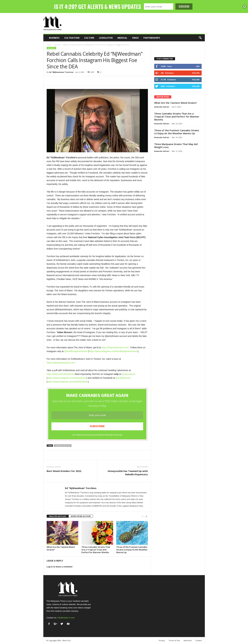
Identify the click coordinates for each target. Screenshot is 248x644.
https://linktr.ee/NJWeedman (60, 374)
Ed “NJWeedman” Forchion (61, 72)
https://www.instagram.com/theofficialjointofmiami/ (113, 351)
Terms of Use (174, 640)
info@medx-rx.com (66, 618)
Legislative (106, 38)
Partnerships (152, 38)
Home (49, 45)
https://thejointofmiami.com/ (115, 347)
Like (198, 66)
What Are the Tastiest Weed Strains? (61, 548)
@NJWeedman (123, 378)
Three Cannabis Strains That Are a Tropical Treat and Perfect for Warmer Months (96, 550)
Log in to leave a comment (60, 567)
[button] (200, 38)
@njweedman (128, 374)
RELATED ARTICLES (58, 516)
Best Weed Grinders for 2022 (64, 471)
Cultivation (72, 38)
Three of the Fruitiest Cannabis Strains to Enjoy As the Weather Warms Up (132, 550)
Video (135, 38)
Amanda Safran (162, 107)
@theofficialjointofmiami (76, 351)
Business (54, 38)
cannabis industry (63, 446)
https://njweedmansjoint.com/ (61, 363)
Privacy (162, 640)
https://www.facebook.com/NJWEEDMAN (68, 382)
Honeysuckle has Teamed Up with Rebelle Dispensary (128, 473)
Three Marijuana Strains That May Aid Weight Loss (176, 146)
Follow (196, 73)
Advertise (188, 640)
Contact (199, 640)
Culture (89, 38)
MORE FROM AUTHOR (81, 516)
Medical (122, 38)
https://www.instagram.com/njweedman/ (67, 378)
